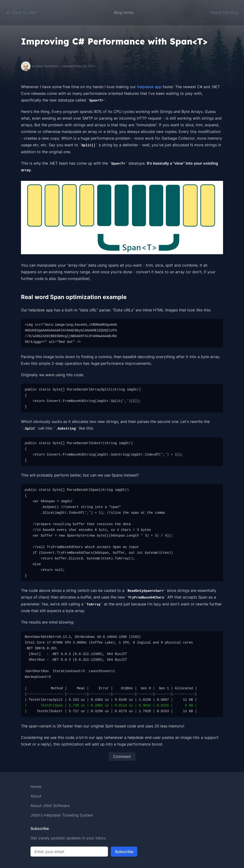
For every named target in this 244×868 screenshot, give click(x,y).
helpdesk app (149, 87)
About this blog (224, 12)
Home (36, 787)
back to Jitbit (21, 13)
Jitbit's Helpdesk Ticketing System (62, 815)
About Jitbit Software (50, 806)
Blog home (124, 12)
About (36, 796)
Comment (122, 756)
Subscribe (124, 852)
